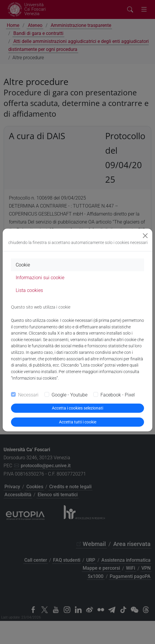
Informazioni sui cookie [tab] (40, 278)
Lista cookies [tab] (29, 290)
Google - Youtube (69, 395)
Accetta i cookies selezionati (77, 408)
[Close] (145, 236)
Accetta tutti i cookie (78, 422)
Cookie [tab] (23, 265)
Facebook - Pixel (118, 395)
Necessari (28, 395)
